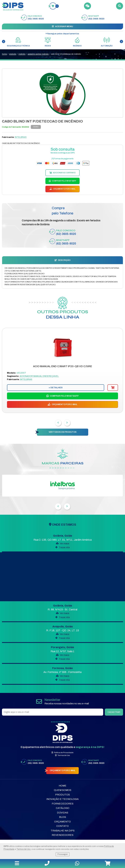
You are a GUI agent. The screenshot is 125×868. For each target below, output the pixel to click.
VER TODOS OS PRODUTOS (63, 432)
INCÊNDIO (22, 54)
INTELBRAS (21, 137)
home (4, 54)
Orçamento (62, 822)
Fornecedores (63, 804)
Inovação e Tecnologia (62, 799)
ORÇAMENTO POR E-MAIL (64, 189)
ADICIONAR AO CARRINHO (64, 173)
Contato (62, 826)
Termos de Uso (24, 849)
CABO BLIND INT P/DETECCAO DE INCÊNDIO (66, 54)
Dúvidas (63, 813)
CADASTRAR (114, 712)
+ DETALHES (56, 388)
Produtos (62, 795)
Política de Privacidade (62, 753)
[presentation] (4, 41)
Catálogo (63, 808)
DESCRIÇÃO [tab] (62, 260)
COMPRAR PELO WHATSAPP (64, 181)
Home (63, 786)
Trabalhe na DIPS (63, 831)
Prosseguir (63, 854)
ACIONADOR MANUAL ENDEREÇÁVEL (39, 376)
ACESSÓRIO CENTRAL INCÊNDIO (38, 54)
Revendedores (63, 835)
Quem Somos (63, 790)
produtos (13, 54)
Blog (62, 817)
